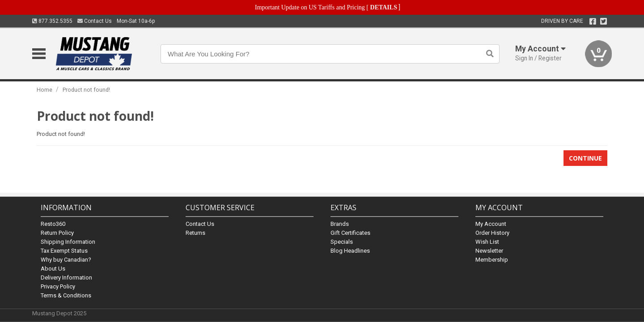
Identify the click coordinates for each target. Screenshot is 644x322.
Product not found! (86, 90)
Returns (195, 233)
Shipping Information (68, 242)
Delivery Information (66, 278)
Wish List (487, 242)
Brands (340, 224)
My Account (491, 224)
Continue (585, 158)
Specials (342, 242)
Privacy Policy (58, 286)
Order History (492, 233)
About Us (53, 269)
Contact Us (95, 21)
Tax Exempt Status (64, 251)
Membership (492, 260)
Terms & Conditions (66, 295)
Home (44, 90)
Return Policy (57, 233)
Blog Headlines (350, 251)
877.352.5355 (52, 21)
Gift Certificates (350, 233)
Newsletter (489, 251)
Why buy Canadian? (66, 260)
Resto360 (53, 224)
